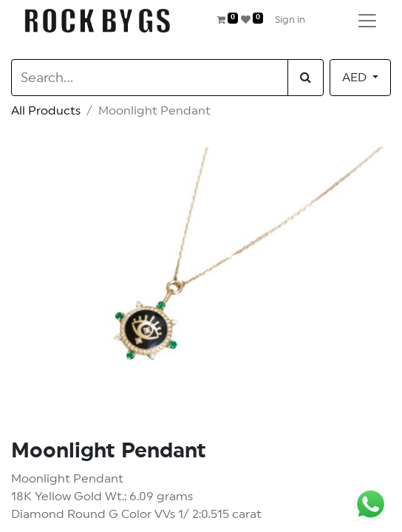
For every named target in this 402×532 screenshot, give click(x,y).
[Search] (306, 78)
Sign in (290, 20)
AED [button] (356, 78)
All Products (46, 111)
